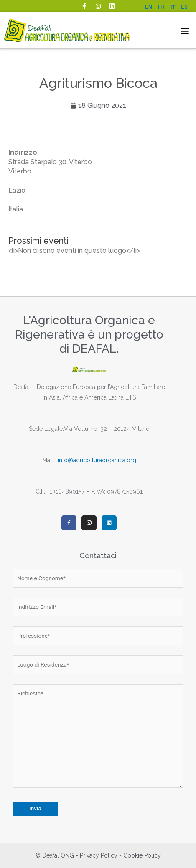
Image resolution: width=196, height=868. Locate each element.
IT (173, 7)
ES (184, 7)
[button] (185, 30)
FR (161, 7)
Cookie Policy (142, 855)
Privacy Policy (99, 855)
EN (149, 7)
